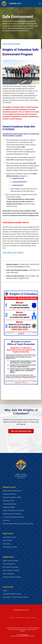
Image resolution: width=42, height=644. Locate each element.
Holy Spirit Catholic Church (12, 594)
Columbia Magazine (10, 504)
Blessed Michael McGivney (12, 491)
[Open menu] (40, 4)
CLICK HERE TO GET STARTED (13, 253)
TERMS (34, 618)
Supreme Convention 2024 (12, 497)
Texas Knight (7, 540)
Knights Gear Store (9, 494)
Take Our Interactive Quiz (21, 431)
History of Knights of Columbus (13, 511)
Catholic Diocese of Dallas (12, 577)
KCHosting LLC (25, 635)
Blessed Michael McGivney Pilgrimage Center (18, 524)
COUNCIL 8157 (15, 4)
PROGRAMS (6, 12)
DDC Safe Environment (11, 567)
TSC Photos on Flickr (10, 547)
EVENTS (18, 618)
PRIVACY (28, 618)
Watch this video (12, 170)
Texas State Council (10, 537)
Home (5, 591)
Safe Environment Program (12, 514)
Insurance (6, 520)
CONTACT (12, 618)
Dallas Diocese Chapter (11, 561)
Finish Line (6, 544)
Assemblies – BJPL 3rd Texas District (16, 597)
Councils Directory (9, 564)
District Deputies (8, 574)
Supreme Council (9, 501)
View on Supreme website (11, 44)
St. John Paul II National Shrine (13, 517)
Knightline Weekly (9, 507)
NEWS (23, 618)
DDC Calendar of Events (11, 570)
